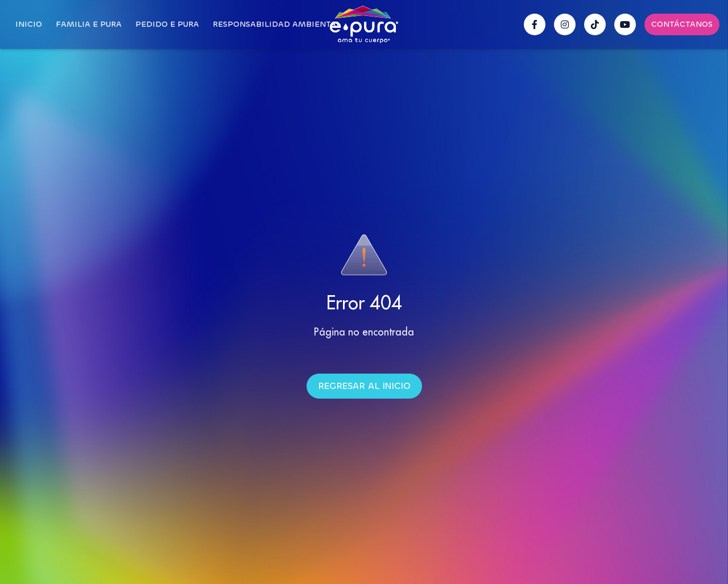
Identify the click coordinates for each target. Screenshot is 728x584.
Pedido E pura (167, 24)
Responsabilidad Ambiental (277, 24)
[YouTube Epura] (625, 24)
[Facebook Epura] (535, 24)
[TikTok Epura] (595, 24)
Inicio (29, 24)
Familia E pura (89, 24)
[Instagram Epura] (565, 24)
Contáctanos (682, 24)
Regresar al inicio (364, 386)
